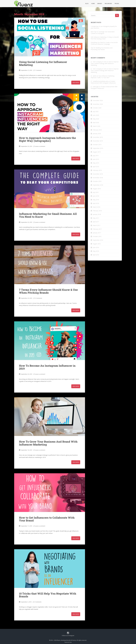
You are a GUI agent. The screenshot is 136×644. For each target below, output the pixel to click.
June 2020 (96, 115)
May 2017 (96, 218)
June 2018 (96, 196)
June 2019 (96, 159)
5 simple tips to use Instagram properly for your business (104, 27)
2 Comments (39, 298)
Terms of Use (68, 642)
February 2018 (97, 211)
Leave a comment (40, 146)
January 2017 (97, 233)
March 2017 (97, 225)
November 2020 (98, 104)
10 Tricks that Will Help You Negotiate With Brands (48, 595)
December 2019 (98, 137)
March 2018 (97, 207)
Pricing (117, 4)
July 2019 (96, 156)
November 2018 (98, 178)
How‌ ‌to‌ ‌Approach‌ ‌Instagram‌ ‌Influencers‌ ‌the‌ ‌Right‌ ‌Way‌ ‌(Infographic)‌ (47, 139)
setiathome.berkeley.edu (100, 81)
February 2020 (97, 130)
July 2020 (96, 111)
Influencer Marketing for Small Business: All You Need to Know (48, 215)
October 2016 (97, 236)
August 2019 (97, 152)
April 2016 (96, 255)
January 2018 (97, 214)
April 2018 (96, 203)
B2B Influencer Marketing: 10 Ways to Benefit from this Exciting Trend (105, 38)
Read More (76, 83)
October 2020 (97, 108)
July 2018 (96, 192)
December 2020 (98, 100)
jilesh (95, 76)
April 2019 (96, 167)
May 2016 (96, 251)
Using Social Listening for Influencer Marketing (43, 63)
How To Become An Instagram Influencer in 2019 (47, 367)
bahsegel (96, 87)
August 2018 (97, 189)
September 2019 (98, 148)
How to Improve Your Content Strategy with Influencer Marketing (105, 63)
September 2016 (98, 240)
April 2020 (96, 123)
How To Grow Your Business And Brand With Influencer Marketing (48, 443)
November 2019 (98, 141)
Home (93, 4)
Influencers (108, 4)
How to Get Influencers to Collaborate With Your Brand (47, 519)
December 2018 (98, 174)
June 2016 (96, 247)
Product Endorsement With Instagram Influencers (103, 82)
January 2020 (97, 134)
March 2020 (97, 126)
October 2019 (97, 145)
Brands (100, 4)
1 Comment (38, 70)
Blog (87, 4)
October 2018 (97, 181)
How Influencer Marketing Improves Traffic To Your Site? (103, 77)
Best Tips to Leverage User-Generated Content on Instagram (103, 33)
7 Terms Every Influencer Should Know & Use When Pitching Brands (48, 291)
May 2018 (96, 200)
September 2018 (98, 185)
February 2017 (97, 229)
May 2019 (96, 163)
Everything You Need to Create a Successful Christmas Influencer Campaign (104, 43)
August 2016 (97, 244)
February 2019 (97, 170)
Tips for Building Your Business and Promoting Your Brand (102, 49)
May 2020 (96, 119)
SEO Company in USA (100, 62)
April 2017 (96, 222)
